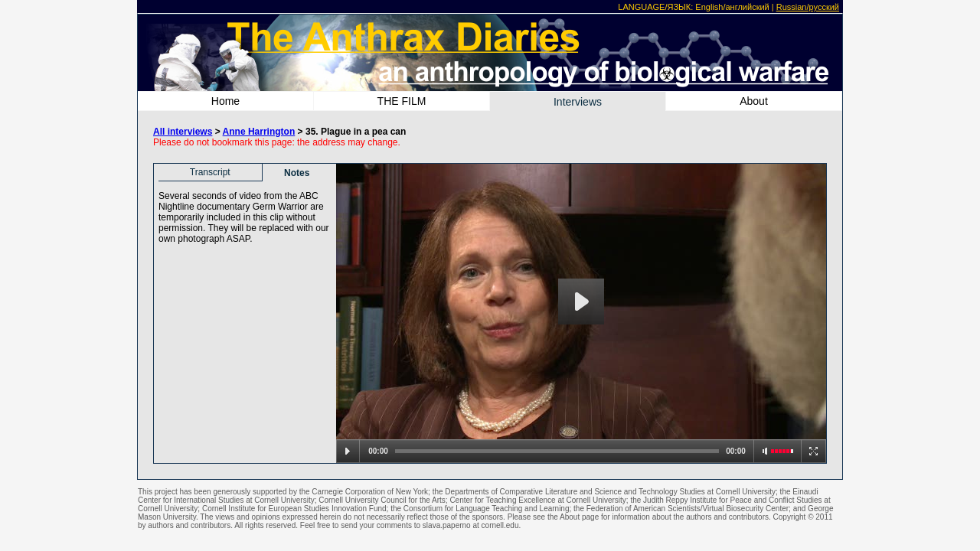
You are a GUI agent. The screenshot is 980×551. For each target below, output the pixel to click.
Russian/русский (808, 7)
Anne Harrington (259, 132)
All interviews (183, 132)
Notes (297, 173)
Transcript (210, 172)
